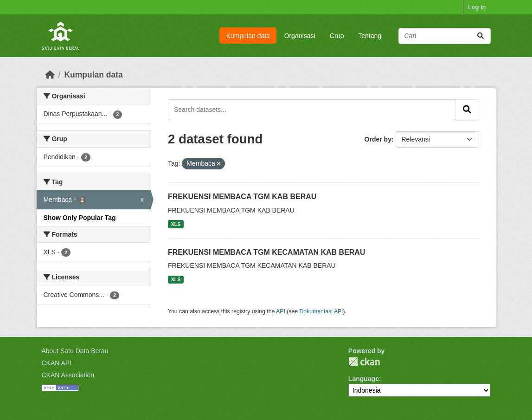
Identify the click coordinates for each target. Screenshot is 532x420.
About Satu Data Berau (75, 351)
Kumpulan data (248, 36)
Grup (337, 36)
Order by (378, 139)
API (281, 311)
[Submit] (481, 36)
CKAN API (57, 363)
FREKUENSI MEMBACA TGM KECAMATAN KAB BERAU (266, 252)
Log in (477, 7)
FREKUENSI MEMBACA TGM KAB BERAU (242, 197)
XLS (176, 224)
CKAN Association (68, 375)
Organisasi (300, 36)
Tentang (370, 36)
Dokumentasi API (321, 311)
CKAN (364, 362)
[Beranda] (50, 75)
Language (364, 379)
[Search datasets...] (445, 36)
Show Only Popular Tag (80, 218)
